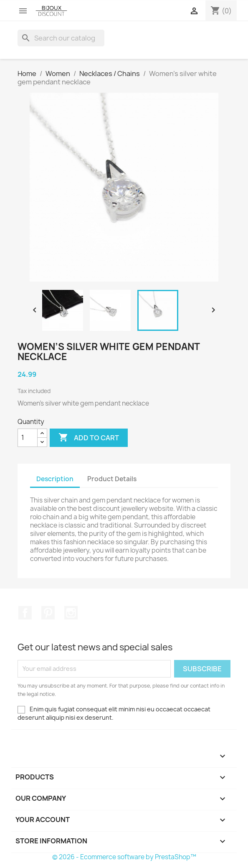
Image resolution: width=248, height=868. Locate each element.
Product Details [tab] (112, 479)
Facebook (25, 613)
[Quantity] (28, 438)
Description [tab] (55, 479)
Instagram (71, 613)
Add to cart (89, 438)
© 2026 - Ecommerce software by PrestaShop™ (124, 857)
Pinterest (48, 613)
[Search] (61, 38)
